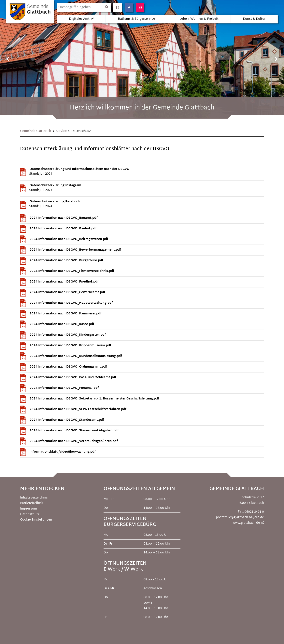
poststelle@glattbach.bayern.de (240, 517)
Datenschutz (30, 514)
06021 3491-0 (254, 512)
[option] (142, 59)
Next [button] (276, 59)
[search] (79, 7)
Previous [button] (8, 59)
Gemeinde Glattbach (36, 131)
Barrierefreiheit (32, 503)
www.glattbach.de (246, 523)
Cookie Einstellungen (36, 520)
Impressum (29, 509)
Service (61, 131)
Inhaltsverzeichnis (34, 498)
